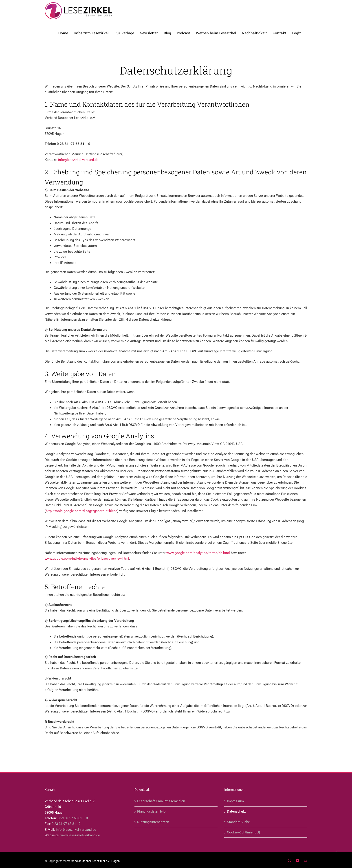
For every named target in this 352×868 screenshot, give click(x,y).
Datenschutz (236, 811)
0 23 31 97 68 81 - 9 (66, 824)
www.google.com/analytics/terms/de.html (198, 553)
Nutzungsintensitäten (153, 822)
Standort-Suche (238, 822)
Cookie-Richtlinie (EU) (243, 832)
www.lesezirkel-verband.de (80, 835)
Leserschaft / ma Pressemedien (161, 801)
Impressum (235, 801)
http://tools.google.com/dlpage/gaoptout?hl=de (81, 511)
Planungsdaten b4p (151, 811)
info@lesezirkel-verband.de (78, 160)
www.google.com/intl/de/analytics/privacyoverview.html (87, 559)
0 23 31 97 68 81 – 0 (73, 818)
